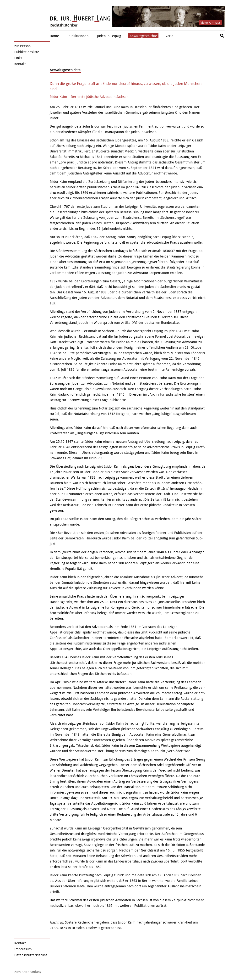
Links (18, 58)
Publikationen (78, 36)
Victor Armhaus (210, 22)
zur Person (22, 46)
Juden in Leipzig (109, 36)
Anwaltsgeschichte (143, 36)
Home (54, 36)
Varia (169, 36)
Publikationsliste (27, 52)
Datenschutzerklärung (31, 955)
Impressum (23, 949)
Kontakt (20, 64)
